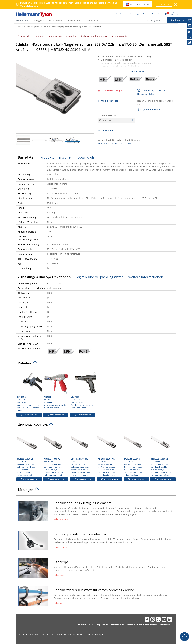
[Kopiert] (90, 49)
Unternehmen (74, 20)
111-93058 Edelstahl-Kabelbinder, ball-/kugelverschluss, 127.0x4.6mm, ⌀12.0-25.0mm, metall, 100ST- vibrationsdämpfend (29, 454)
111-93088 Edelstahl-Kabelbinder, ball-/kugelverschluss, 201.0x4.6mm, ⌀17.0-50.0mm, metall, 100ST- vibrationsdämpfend (56, 454)
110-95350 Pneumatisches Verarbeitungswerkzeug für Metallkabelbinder (83, 390)
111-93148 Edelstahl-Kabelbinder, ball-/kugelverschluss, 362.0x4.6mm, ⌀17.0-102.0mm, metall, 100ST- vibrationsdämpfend (83, 454)
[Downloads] (189, 37)
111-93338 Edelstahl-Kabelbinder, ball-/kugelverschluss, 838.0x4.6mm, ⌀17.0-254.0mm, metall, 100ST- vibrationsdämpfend (163, 454)
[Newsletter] (189, 26)
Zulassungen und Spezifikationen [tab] (44, 277)
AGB (91, 625)
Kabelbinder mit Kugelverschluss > (115, 143)
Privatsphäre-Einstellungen (91, 634)
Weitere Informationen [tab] (146, 277)
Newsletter (166, 625)
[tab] (96, 364)
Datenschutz (118, 625)
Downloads (106, 130)
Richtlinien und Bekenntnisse (142, 625)
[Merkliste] (189, 42)
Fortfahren (164, 5)
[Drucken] (189, 31)
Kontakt (82, 625)
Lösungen (37, 20)
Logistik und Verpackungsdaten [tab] (100, 277)
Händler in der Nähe (107, 116)
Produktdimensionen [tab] (56, 157)
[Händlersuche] (189, 20)
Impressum (102, 625)
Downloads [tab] (86, 157)
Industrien (54, 20)
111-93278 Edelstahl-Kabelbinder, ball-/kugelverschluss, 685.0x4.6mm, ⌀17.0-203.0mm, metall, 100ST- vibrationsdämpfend (136, 454)
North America (138, 4)
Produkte (21, 20)
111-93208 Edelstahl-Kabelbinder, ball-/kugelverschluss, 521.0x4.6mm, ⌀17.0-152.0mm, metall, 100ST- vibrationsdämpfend (110, 454)
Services (92, 20)
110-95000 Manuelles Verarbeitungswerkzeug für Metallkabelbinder (56, 390)
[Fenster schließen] (175, 4)
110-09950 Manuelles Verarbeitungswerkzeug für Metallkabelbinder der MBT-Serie (29, 391)
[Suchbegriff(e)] (161, 21)
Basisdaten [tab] (27, 157)
